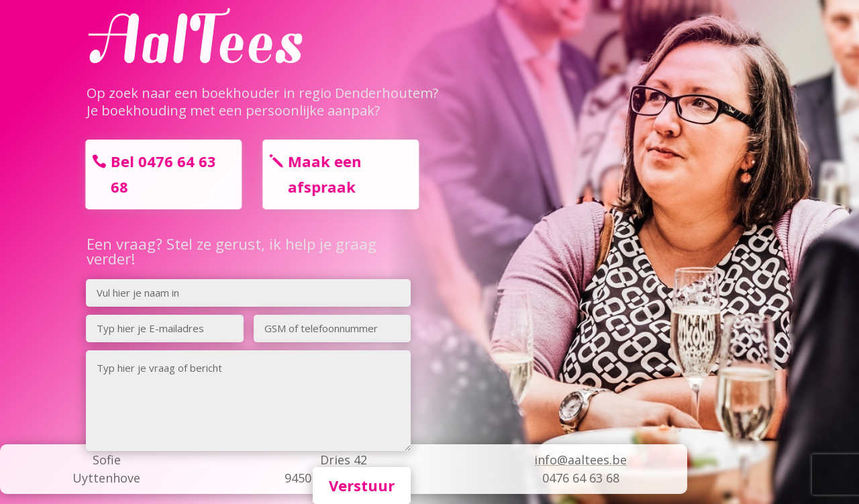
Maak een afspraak (321, 173)
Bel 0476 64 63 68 (159, 173)
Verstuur (362, 485)
